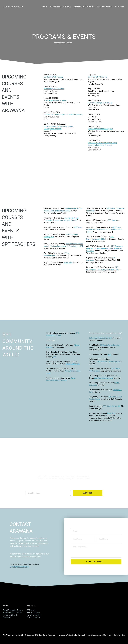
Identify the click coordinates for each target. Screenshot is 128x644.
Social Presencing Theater (13, 610)
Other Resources (33, 617)
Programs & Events (10, 615)
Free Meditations (33, 613)
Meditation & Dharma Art (12, 613)
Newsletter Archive (34, 615)
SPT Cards (31, 610)
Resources (7, 617)
